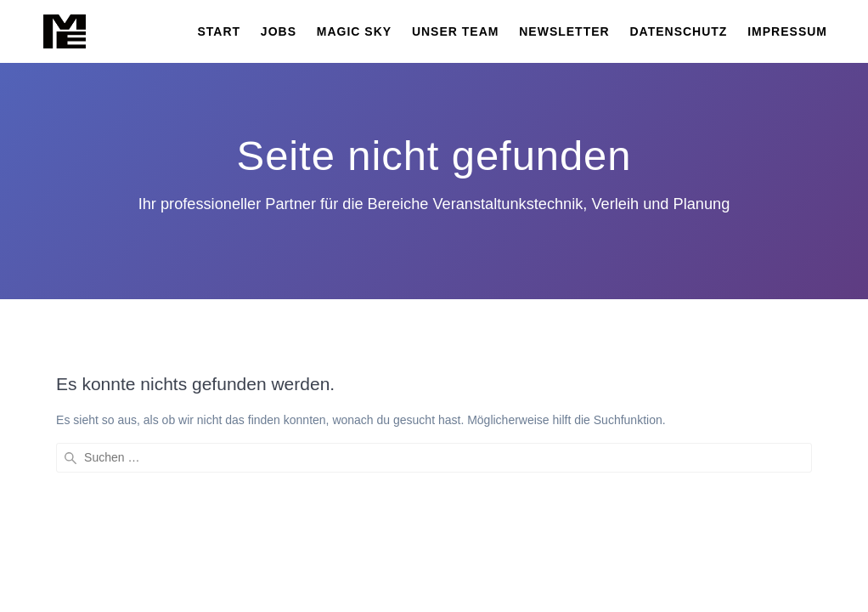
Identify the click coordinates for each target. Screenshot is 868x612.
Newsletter (564, 31)
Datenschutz (678, 31)
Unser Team (456, 31)
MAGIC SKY (354, 31)
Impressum (787, 31)
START (219, 31)
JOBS (279, 31)
